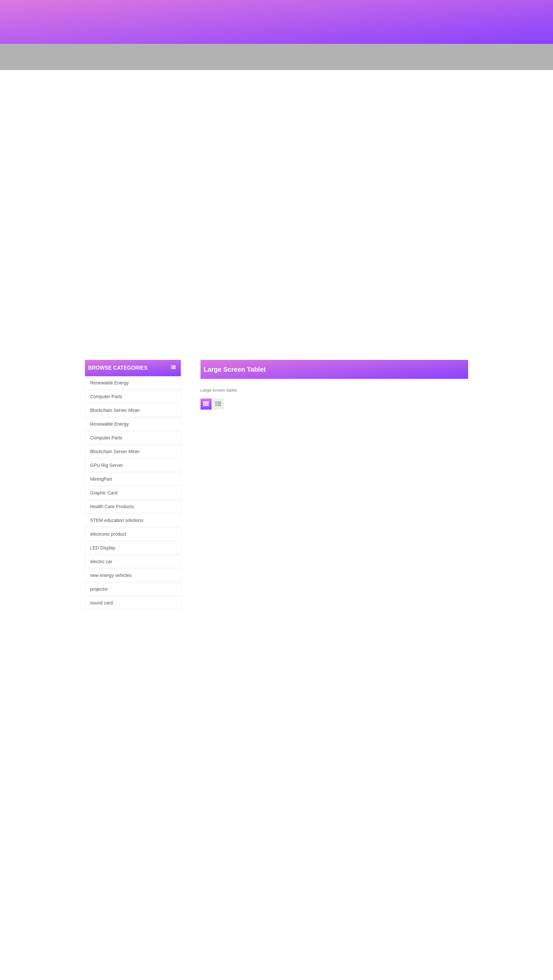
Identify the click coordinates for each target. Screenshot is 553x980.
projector (99, 589)
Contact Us (10, 855)
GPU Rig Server (106, 465)
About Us (9, 821)
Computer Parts (106, 397)
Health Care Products (112, 507)
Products (8, 829)
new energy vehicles (111, 575)
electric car (101, 562)
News (5, 838)
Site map (8, 846)
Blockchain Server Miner (115, 410)
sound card (101, 603)
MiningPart (101, 479)
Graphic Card (104, 493)
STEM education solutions (117, 520)
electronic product (108, 534)
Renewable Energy (109, 383)
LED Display (103, 548)
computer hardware (18, 872)
